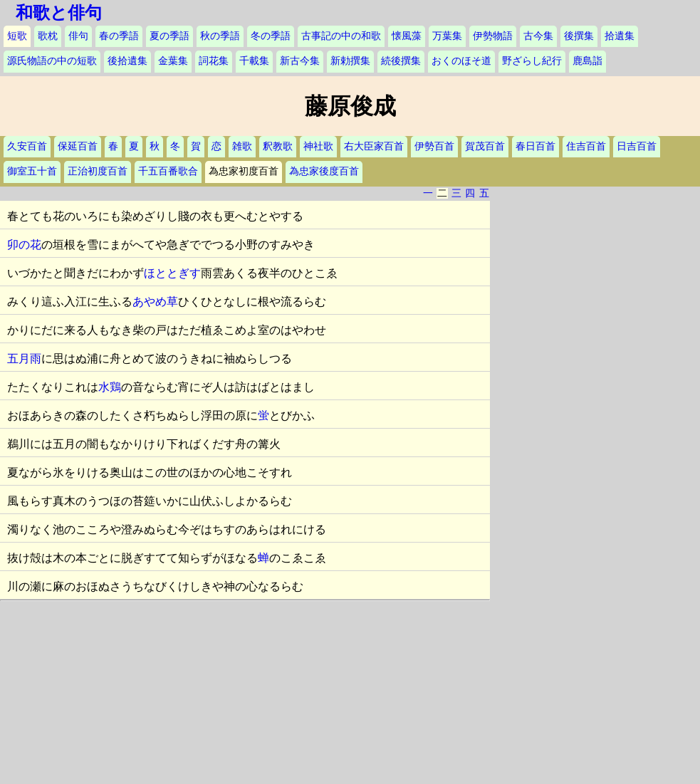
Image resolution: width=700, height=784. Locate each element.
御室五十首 (32, 171)
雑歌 (242, 146)
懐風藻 (407, 36)
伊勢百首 (434, 146)
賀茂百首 (485, 146)
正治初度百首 (98, 171)
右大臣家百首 (374, 146)
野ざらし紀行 (532, 61)
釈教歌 (278, 146)
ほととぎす (172, 273)
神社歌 (318, 146)
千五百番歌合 (168, 171)
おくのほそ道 (461, 61)
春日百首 (536, 146)
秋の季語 (220, 36)
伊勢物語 (493, 36)
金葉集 (173, 61)
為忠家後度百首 (324, 171)
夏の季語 (169, 36)
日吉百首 (637, 146)
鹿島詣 (587, 61)
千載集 (254, 61)
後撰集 (579, 36)
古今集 (538, 36)
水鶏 (110, 387)
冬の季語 (271, 36)
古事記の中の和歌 (341, 36)
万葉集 (447, 36)
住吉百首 (586, 146)
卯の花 (24, 245)
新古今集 (300, 61)
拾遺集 (620, 36)
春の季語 (119, 36)
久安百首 (27, 146)
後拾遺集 (127, 61)
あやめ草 (155, 302)
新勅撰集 (350, 61)
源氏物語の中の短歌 (52, 61)
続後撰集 (401, 61)
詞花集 (214, 61)
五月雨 (24, 359)
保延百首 (78, 146)
